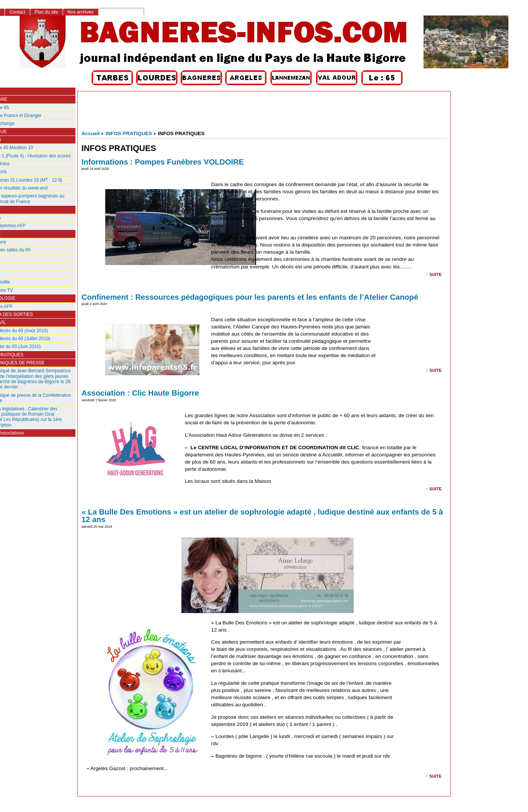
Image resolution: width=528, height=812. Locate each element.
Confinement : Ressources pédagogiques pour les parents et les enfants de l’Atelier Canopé (250, 297)
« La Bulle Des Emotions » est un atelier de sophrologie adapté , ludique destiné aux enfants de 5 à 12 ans (262, 516)
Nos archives (81, 12)
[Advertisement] (264, 112)
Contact (17, 12)
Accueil (91, 133)
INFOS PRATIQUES (129, 133)
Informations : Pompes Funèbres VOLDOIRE (163, 162)
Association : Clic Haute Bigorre (140, 393)
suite (436, 274)
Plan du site (46, 12)
